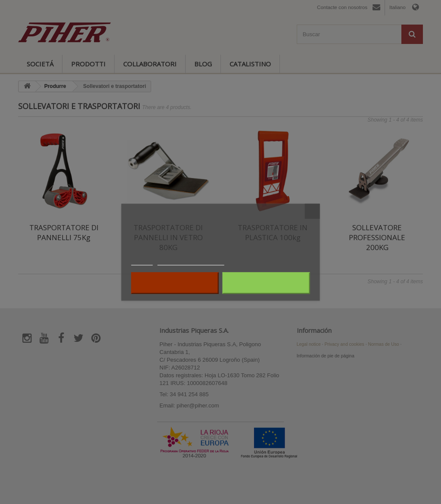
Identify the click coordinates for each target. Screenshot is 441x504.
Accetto (266, 283)
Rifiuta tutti (175, 283)
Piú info (142, 261)
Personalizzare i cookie (191, 261)
